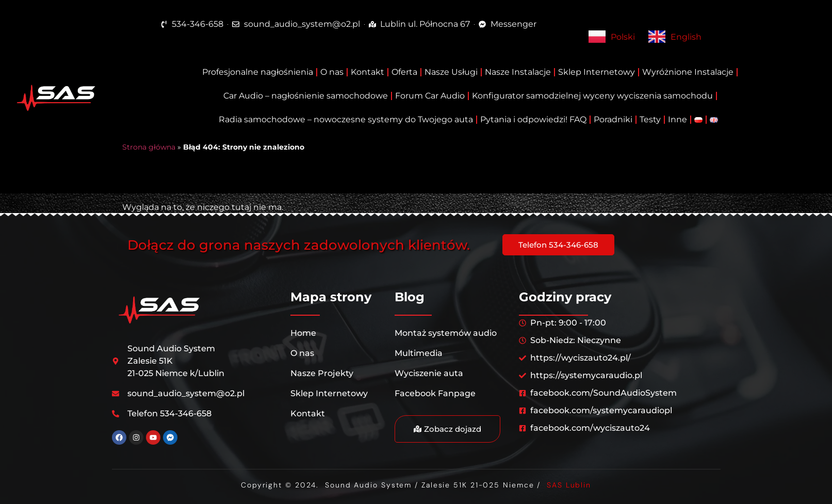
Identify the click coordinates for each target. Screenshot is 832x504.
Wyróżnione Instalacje (688, 72)
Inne (678, 119)
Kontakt (368, 72)
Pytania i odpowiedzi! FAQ (533, 119)
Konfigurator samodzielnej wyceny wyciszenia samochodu (592, 96)
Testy (650, 119)
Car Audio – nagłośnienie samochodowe (306, 96)
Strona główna (149, 147)
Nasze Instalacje (518, 72)
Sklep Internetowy (597, 72)
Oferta (404, 72)
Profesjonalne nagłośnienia (258, 72)
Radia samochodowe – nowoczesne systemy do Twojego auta (346, 119)
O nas (332, 72)
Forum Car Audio (430, 96)
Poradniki (613, 119)
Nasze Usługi (451, 72)
